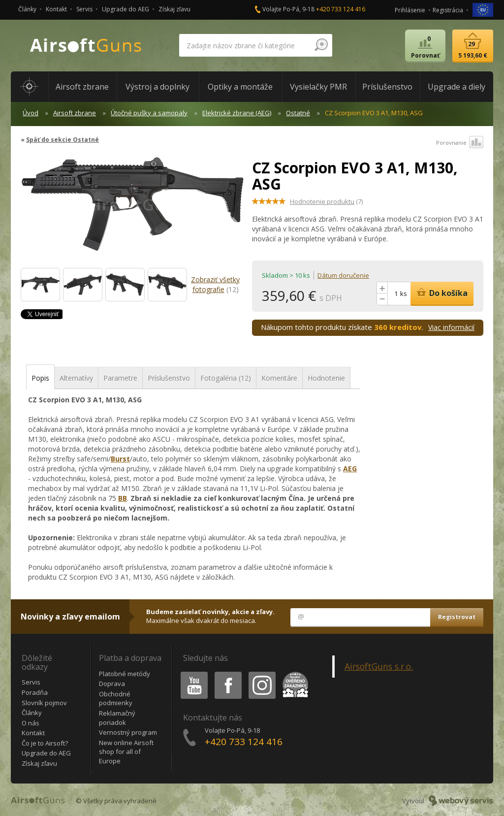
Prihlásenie (410, 10)
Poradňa (35, 692)
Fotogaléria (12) (226, 378)
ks (404, 294)
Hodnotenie (326, 378)
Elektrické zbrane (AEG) (237, 113)
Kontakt (56, 9)
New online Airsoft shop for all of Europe (126, 752)
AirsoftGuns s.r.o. (379, 666)
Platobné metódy (125, 674)
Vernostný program (128, 732)
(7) (326, 201)
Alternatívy (76, 378)
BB (123, 498)
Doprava (112, 684)
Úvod (31, 113)
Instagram (261, 673)
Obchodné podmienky (116, 699)
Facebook (227, 673)
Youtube (191, 673)
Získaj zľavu (174, 9)
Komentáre (279, 378)
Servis (84, 9)
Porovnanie (460, 143)
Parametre (120, 378)
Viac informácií (451, 327)
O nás (31, 723)
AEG (350, 469)
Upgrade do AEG (126, 9)
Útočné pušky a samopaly (149, 113)
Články (27, 9)
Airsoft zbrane (75, 113)
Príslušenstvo (169, 378)
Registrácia (448, 10)
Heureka (293, 673)
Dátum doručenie (343, 275)
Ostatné (298, 113)
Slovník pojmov (44, 703)
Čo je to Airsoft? (45, 743)
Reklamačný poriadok (117, 718)
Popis (40, 378)
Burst (120, 459)
